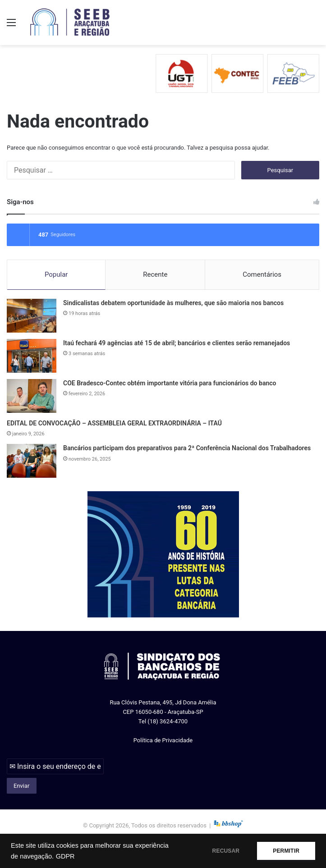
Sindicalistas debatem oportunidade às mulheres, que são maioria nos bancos (173, 303)
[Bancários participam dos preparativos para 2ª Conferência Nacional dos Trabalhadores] (32, 461)
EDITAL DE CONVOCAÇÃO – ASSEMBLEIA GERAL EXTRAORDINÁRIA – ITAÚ (114, 423)
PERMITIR (286, 851)
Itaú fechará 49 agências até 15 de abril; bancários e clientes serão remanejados (177, 343)
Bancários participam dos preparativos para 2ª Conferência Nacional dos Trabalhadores (187, 448)
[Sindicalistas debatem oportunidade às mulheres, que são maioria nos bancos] (32, 316)
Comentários (262, 274)
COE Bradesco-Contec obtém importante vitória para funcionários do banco (170, 383)
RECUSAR (226, 851)
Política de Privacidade (163, 740)
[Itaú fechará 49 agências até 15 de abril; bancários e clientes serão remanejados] (32, 356)
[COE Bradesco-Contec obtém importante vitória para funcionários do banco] (32, 396)
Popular (56, 274)
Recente (155, 274)
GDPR (65, 856)
